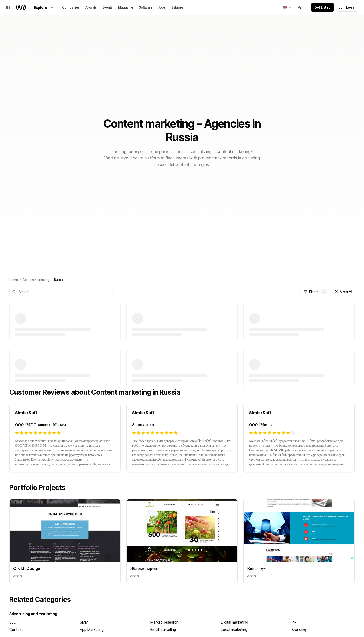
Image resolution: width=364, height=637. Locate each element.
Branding (299, 630)
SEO (13, 622)
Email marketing (163, 630)
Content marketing (36, 280)
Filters (315, 292)
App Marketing (92, 630)
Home (14, 280)
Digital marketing (235, 622)
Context (16, 630)
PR (294, 622)
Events (107, 7)
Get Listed (322, 7)
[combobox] (288, 7)
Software (146, 7)
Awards (91, 7)
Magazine (126, 7)
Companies (71, 7)
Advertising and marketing (33, 614)
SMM (84, 622)
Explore (44, 7)
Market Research (164, 622)
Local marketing (234, 630)
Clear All (343, 291)
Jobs (162, 7)
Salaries (177, 7)
